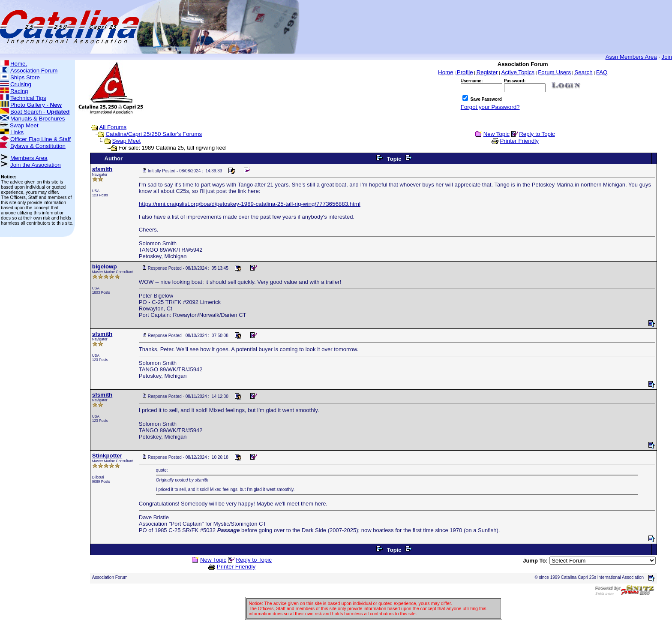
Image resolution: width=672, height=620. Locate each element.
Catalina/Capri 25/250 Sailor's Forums (154, 134)
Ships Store (25, 77)
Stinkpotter (107, 456)
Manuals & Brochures (37, 119)
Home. (19, 64)
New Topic (496, 134)
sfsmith (102, 169)
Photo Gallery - (36, 105)
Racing (19, 91)
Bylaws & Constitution (38, 146)
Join (667, 57)
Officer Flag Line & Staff (40, 139)
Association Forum (34, 71)
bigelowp (105, 266)
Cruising (21, 84)
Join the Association (36, 165)
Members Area (29, 158)
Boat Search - (40, 112)
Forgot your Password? (490, 107)
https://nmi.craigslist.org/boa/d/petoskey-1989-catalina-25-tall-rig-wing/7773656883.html (250, 204)
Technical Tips (28, 98)
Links (17, 132)
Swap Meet (24, 125)
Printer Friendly (519, 141)
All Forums (113, 127)
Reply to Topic (537, 134)
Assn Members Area (631, 57)
